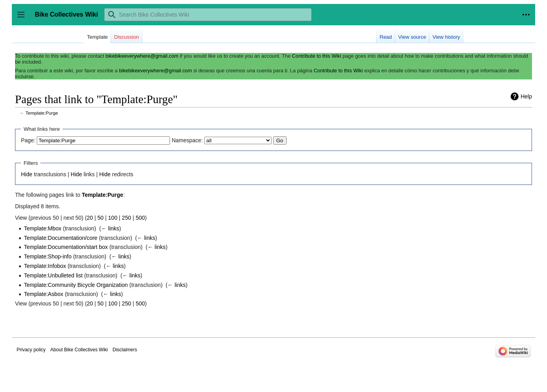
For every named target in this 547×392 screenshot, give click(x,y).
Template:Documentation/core (60, 238)
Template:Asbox (43, 294)
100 (113, 218)
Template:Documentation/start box (66, 247)
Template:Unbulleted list (53, 275)
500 (140, 218)
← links (110, 228)
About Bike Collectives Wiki (79, 350)
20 (90, 218)
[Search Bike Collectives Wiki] (208, 15)
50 (101, 218)
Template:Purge (42, 113)
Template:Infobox (45, 266)
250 (126, 218)
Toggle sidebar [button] (24, 18)
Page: (28, 140)
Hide (27, 174)
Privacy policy (31, 350)
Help (526, 96)
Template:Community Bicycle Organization (76, 285)
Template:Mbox (42, 228)
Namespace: (187, 140)
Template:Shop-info (48, 256)
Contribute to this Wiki (317, 56)
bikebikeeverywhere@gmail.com (142, 56)
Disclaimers (125, 350)
